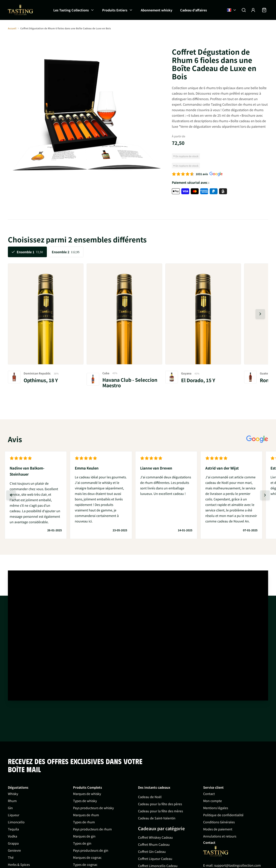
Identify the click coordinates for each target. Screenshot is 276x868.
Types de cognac (85, 864)
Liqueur (14, 815)
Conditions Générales (219, 822)
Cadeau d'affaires (194, 10)
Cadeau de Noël (150, 797)
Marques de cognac (87, 857)
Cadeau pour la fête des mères (160, 811)
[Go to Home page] (216, 851)
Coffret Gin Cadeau (152, 851)
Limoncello (16, 822)
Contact (209, 794)
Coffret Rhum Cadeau (154, 844)
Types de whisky (85, 801)
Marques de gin (84, 836)
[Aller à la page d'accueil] (20, 10)
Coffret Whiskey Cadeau (155, 837)
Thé (11, 857)
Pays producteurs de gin (91, 850)
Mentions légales (216, 808)
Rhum (12, 801)
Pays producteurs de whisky (93, 808)
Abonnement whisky (157, 10)
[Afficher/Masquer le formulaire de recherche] (244, 10)
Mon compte (213, 801)
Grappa (13, 843)
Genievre (14, 850)
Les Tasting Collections (71, 10)
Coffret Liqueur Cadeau (155, 859)
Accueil (12, 28)
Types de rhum (84, 822)
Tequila (13, 829)
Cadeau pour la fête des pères (160, 804)
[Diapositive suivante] (260, 314)
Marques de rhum (86, 815)
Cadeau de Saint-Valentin (157, 818)
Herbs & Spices (19, 864)
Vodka (13, 836)
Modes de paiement (218, 829)
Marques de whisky (87, 794)
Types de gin (82, 843)
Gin (10, 808)
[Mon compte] (253, 10)
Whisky (13, 794)
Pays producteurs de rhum (92, 829)
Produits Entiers (115, 10)
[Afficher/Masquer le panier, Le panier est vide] (264, 10)
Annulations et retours (220, 836)
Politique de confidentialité (223, 815)
